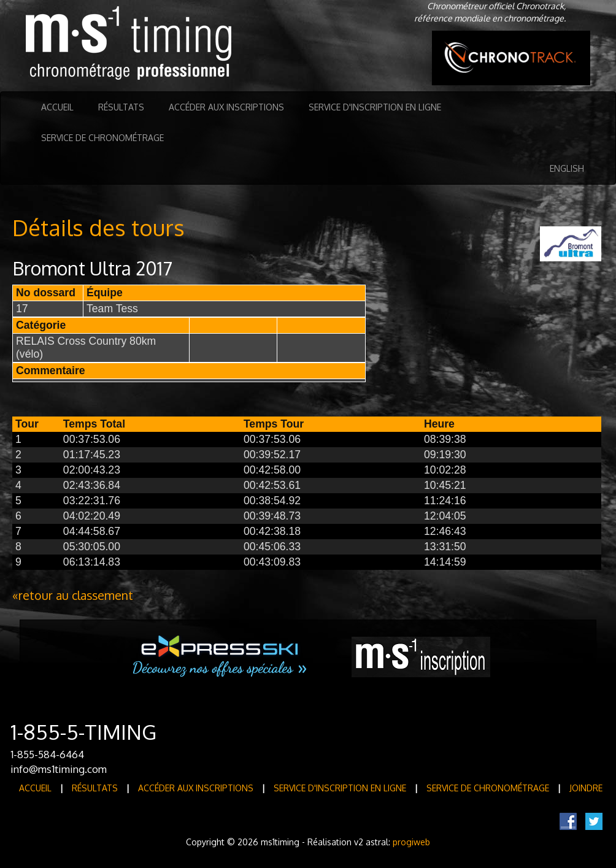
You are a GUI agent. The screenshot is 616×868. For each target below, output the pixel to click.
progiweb (411, 842)
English (567, 168)
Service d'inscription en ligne (375, 107)
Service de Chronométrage (102, 138)
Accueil (57, 107)
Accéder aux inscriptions (226, 107)
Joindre (586, 788)
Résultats (121, 107)
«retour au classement (73, 595)
